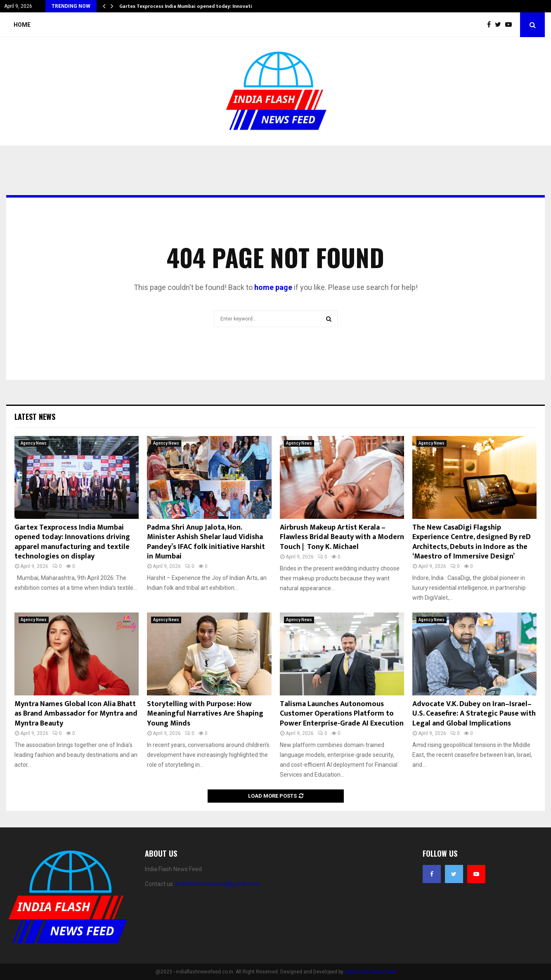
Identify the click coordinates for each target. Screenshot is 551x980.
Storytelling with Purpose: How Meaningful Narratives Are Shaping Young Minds (205, 714)
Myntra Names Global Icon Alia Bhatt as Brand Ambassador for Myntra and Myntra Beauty (76, 714)
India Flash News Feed (370, 972)
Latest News (35, 417)
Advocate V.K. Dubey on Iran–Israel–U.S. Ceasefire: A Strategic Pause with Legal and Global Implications (474, 714)
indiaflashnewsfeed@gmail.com (218, 884)
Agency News (34, 443)
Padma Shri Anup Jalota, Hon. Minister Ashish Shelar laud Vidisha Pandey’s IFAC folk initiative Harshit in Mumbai (206, 542)
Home (22, 25)
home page (273, 287)
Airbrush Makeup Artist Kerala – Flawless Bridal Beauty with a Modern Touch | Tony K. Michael (342, 537)
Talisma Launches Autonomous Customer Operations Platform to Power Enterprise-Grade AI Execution (342, 714)
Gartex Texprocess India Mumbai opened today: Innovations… (192, 6)
